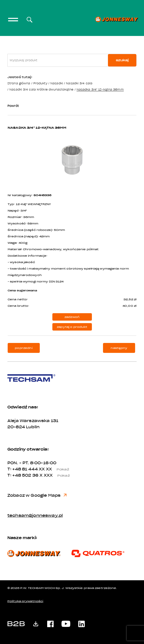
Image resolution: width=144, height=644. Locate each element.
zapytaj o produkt (72, 327)
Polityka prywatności (25, 601)
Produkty (40, 83)
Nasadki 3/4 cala (79, 83)
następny (119, 348)
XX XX (56, 469)
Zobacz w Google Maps (37, 495)
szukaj (122, 60)
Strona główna (19, 83)
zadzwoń (72, 317)
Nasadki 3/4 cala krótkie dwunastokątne (41, 89)
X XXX (57, 475)
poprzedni (24, 348)
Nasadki (57, 83)
